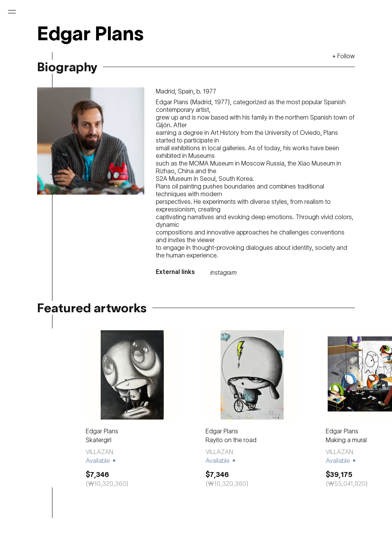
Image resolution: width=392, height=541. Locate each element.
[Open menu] (12, 12)
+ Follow (344, 56)
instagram (223, 272)
